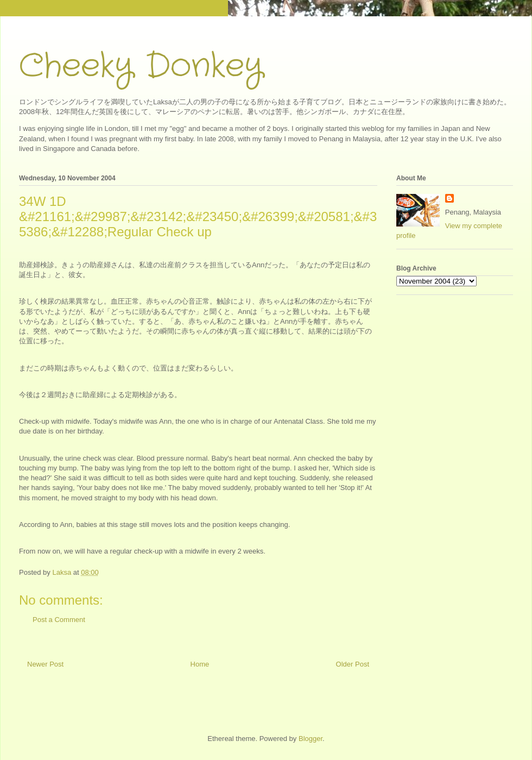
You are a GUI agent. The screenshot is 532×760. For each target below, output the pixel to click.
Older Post (353, 664)
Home (200, 664)
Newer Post (45, 664)
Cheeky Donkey (141, 66)
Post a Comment (59, 620)
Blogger (311, 739)
